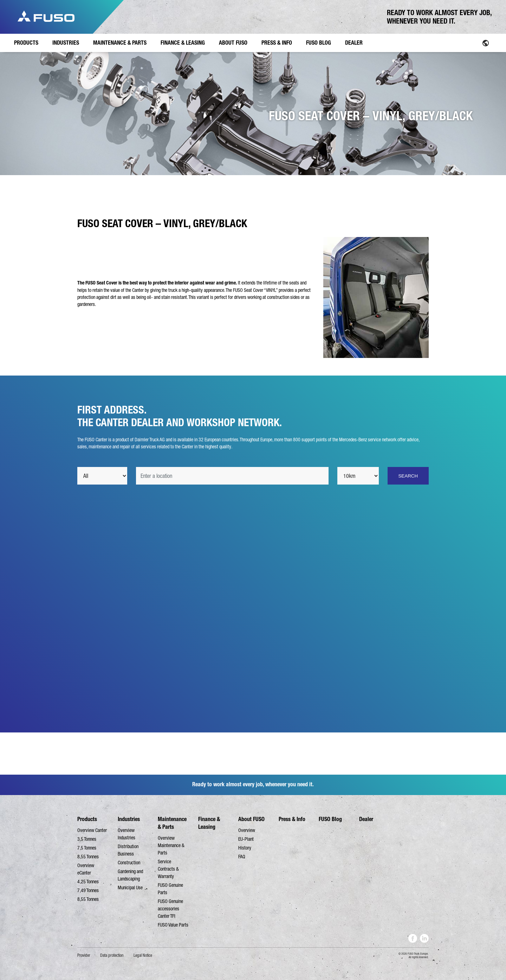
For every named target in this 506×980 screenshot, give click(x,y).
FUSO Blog (330, 819)
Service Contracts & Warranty (168, 869)
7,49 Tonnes (88, 890)
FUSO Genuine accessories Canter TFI (170, 909)
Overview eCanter (86, 869)
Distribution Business (128, 850)
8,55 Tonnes (88, 857)
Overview (247, 830)
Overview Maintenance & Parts (171, 845)
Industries (129, 819)
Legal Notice (143, 955)
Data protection (112, 955)
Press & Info (292, 819)
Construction (129, 863)
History (245, 848)
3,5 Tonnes (87, 839)
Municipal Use (130, 888)
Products (87, 819)
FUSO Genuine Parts (170, 889)
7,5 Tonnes (87, 848)
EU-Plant (246, 839)
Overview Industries (126, 834)
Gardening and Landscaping (130, 875)
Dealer (366, 819)
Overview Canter (92, 830)
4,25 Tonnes (88, 882)
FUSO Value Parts (173, 925)
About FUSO (251, 819)
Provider (84, 955)
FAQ (242, 857)
